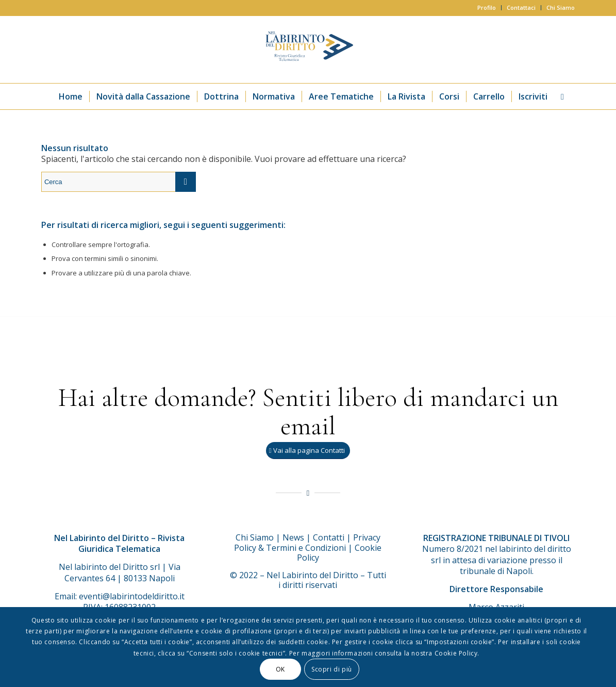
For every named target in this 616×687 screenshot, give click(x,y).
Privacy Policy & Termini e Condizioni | (307, 543)
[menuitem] (487, 8)
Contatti (329, 537)
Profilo (487, 7)
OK (280, 669)
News (293, 537)
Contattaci (521, 7)
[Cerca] (559, 96)
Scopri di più (332, 669)
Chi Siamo (561, 7)
